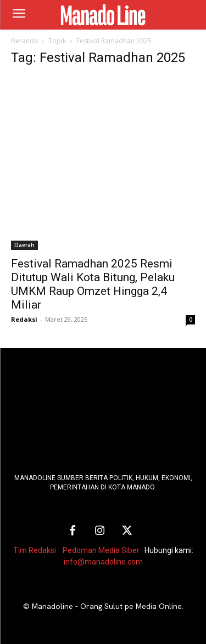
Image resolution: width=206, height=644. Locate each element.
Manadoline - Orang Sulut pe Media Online (107, 606)
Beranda (24, 41)
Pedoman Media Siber (101, 550)
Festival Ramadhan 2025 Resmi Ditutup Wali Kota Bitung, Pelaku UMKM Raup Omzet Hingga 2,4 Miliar (93, 284)
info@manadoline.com (103, 562)
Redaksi (24, 319)
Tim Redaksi (35, 550)
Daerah (24, 245)
